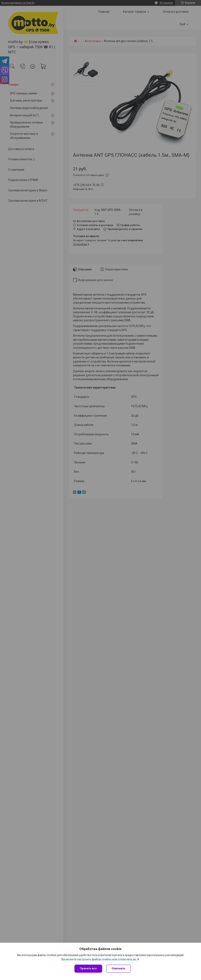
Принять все (88, 968)
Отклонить (118, 968)
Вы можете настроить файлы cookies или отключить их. (99, 959)
